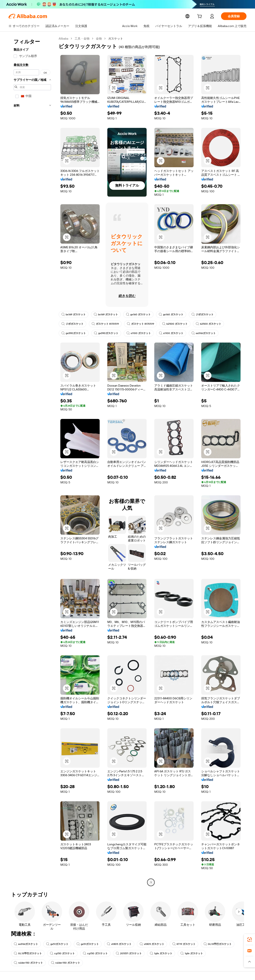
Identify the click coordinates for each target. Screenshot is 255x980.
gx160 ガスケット (139, 314)
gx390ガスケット (73, 333)
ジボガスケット (204, 314)
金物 (99, 39)
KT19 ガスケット (184, 944)
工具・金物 (82, 39)
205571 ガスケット (129, 953)
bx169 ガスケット (74, 314)
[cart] (200, 17)
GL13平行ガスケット (218, 944)
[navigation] (32, 461)
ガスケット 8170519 (106, 324)
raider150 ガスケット (28, 963)
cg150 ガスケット (62, 953)
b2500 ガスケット (176, 324)
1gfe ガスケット (162, 953)
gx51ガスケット (58, 944)
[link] (249, 940)
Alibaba (64, 39)
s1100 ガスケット (138, 333)
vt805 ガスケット (120, 944)
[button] (249, 962)
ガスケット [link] (116, 39)
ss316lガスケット (204, 333)
